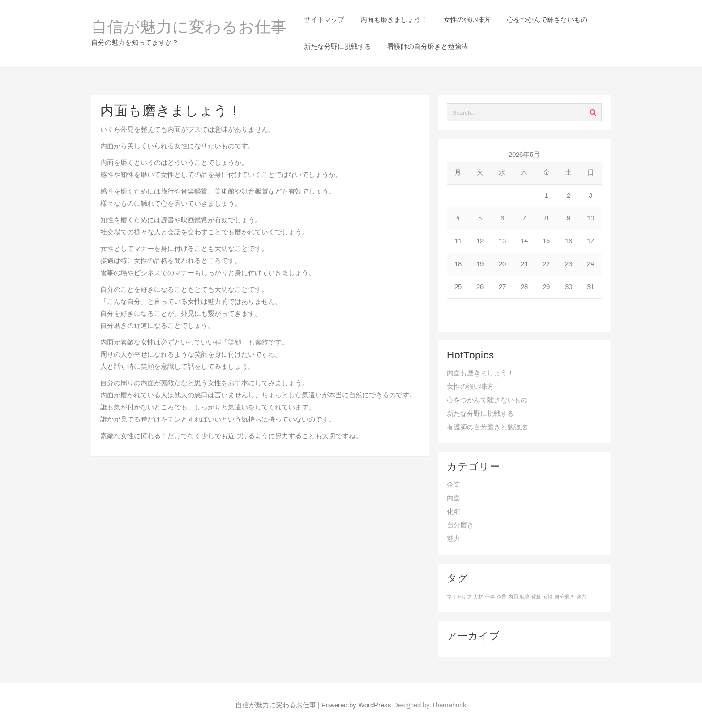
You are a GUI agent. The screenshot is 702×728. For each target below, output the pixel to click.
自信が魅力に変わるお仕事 (189, 28)
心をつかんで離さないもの (487, 401)
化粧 (454, 512)
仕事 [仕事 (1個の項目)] (490, 597)
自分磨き (460, 526)
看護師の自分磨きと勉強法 (487, 427)
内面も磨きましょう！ (480, 374)
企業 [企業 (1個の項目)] (501, 597)
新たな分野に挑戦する (480, 414)
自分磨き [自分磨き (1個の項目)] (565, 597)
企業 (454, 485)
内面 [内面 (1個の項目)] (513, 597)
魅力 (454, 539)
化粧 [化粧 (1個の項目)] (536, 597)
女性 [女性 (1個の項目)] (548, 597)
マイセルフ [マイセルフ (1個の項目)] (459, 597)
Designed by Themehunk (430, 706)
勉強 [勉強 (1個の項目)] (525, 597)
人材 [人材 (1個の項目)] (478, 597)
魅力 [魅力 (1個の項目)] (581, 597)
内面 (454, 499)
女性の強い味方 (470, 387)
